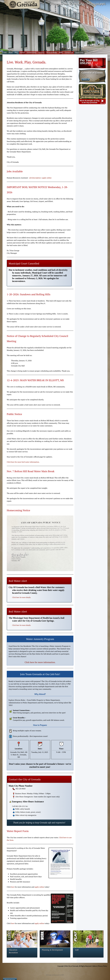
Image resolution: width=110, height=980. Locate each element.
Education (13, 950)
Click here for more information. (40, 662)
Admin (95, 966)
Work (11, 53)
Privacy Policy (103, 966)
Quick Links (79, 53)
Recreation (13, 953)
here (13, 887)
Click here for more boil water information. (23, 462)
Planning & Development (52, 950)
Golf (77, 950)
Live (5, 53)
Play (16, 53)
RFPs (61, 53)
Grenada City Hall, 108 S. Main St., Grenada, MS (19, 755)
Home (22, 53)
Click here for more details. (22, 597)
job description (35, 178)
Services (41, 53)
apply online (47, 178)
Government (31, 53)
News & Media (52, 53)
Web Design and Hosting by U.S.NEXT (55, 975)
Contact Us (69, 53)
